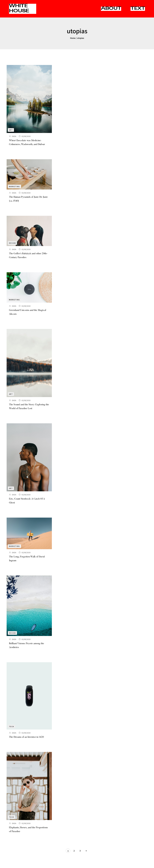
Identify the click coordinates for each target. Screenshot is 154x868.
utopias (81, 38)
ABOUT (111, 9)
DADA (14, 136)
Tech (12, 726)
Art (11, 130)
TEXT (138, 9)
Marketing (14, 186)
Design (12, 243)
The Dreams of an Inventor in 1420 (26, 737)
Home (73, 38)
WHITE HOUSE (19, 9)
